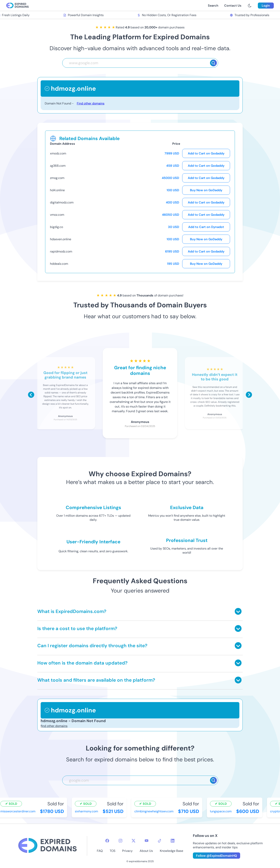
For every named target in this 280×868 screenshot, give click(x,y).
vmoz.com (57, 215)
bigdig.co (56, 227)
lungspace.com (221, 811)
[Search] (213, 63)
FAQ (100, 851)
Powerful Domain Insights (84, 15)
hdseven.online (61, 239)
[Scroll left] (31, 395)
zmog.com (57, 178)
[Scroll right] (249, 395)
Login (266, 6)
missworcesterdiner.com (18, 811)
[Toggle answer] (238, 611)
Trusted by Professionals (250, 15)
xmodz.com (58, 153)
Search (213, 6)
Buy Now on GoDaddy (206, 190)
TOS (112, 851)
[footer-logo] (47, 846)
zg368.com (58, 166)
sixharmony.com (87, 811)
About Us (146, 851)
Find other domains (91, 103)
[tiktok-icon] (160, 841)
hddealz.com (59, 264)
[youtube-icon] (147, 841)
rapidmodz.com (61, 251)
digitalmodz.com (62, 202)
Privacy (127, 851)
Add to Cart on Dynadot (206, 227)
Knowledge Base (171, 851)
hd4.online (57, 190)
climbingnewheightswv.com (154, 811)
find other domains (54, 726)
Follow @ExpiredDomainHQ (217, 856)
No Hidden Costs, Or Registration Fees (167, 15)
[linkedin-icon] (173, 841)
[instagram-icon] (120, 841)
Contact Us (233, 6)
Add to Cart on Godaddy (206, 153)
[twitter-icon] (133, 841)
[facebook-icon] (107, 841)
